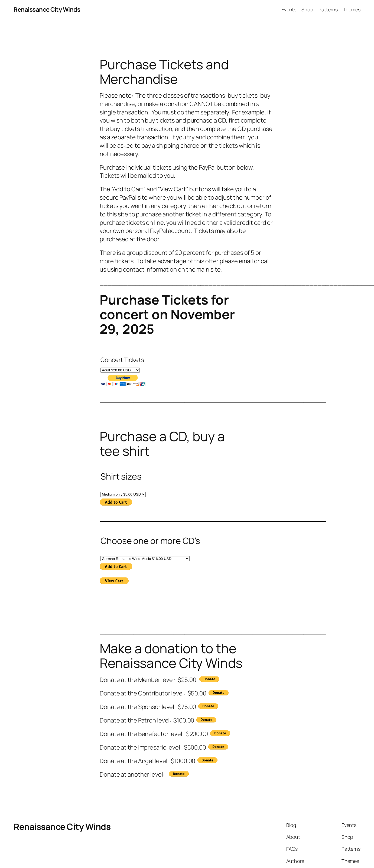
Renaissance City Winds (47, 9)
